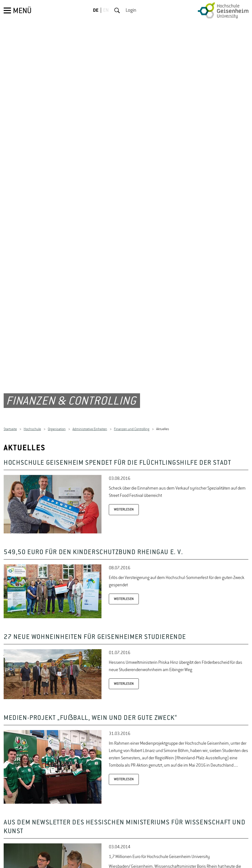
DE (96, 10)
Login (131, 10)
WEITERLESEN (124, 485)
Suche (117, 10)
